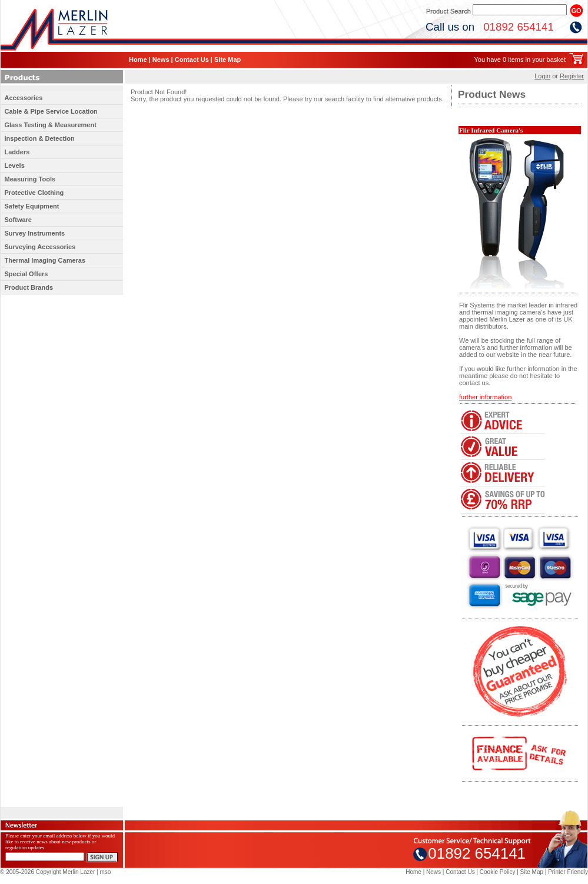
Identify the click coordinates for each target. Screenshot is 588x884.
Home (138, 59)
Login (542, 76)
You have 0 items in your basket (520, 59)
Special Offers (26, 274)
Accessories (24, 98)
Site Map (227, 59)
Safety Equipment (32, 206)
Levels (15, 165)
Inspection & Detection (40, 138)
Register (572, 76)
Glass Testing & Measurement (51, 125)
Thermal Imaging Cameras (45, 260)
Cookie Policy (498, 872)
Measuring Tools (30, 179)
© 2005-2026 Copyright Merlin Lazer (47, 872)
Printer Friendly (568, 872)
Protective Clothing (34, 193)
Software (18, 220)
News (161, 59)
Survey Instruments (35, 233)
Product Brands (29, 287)
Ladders (17, 152)
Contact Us (192, 59)
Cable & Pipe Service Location (51, 111)
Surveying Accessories (40, 247)
